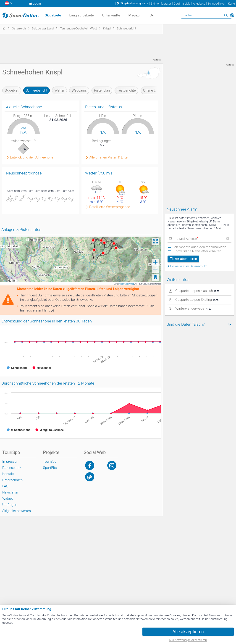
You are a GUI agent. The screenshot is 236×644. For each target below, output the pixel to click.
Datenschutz (12, 468)
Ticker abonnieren (183, 259)
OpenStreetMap (127, 284)
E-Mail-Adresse (187, 239)
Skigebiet (12, 90)
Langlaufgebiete (82, 15)
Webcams (79, 90)
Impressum (11, 462)
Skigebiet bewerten (17, 511)
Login (37, 3)
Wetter (59, 90)
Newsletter (10, 492)
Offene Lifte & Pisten (158, 90)
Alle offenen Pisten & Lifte (108, 157)
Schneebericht (37, 90)
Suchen (226, 15)
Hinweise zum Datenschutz (188, 266)
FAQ (5, 486)
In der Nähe (232, 15)
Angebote (199, 4)
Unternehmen (12, 480)
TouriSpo (50, 462)
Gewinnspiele (182, 4)
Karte (231, 4)
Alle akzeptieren (188, 632)
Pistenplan (102, 90)
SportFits (50, 468)
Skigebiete (53, 15)
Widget (8, 499)
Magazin (135, 15)
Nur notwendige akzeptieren (188, 640)
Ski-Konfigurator (161, 4)
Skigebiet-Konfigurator (134, 3)
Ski (152, 15)
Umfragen (10, 505)
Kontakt (8, 474)
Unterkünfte (111, 15)
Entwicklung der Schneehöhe (32, 157)
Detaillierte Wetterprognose (110, 207)
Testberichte (126, 90)
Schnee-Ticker (217, 4)
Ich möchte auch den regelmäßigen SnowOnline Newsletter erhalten (200, 249)
